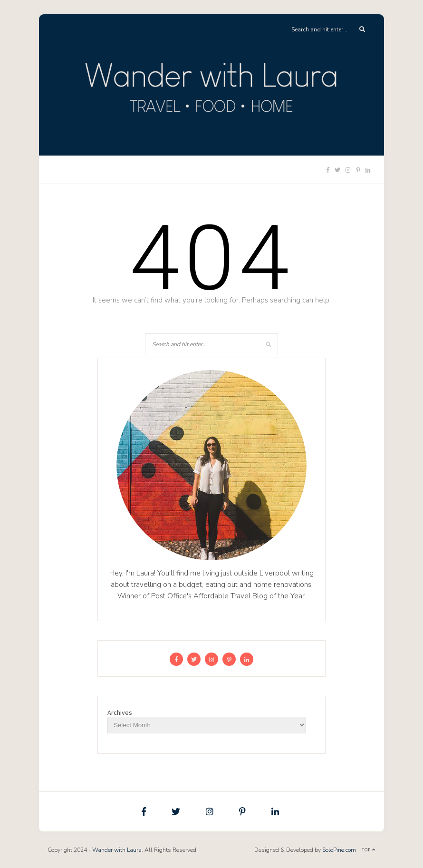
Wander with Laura (117, 850)
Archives (120, 712)
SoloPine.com (339, 850)
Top (369, 850)
